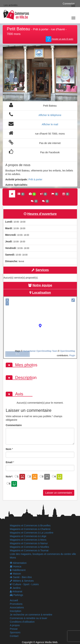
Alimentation (18, 563)
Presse (14, 629)
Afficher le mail (50, 124)
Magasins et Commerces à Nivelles (29, 547)
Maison (15, 574)
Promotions (16, 604)
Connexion (69, 4)
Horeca (16, 566)
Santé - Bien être (21, 577)
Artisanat (16, 591)
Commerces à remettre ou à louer (28, 618)
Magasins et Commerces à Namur (29, 543)
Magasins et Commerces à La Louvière (32, 533)
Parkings (16, 595)
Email (9, 462)
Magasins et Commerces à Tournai (29, 550)
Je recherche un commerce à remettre (31, 615)
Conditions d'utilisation (22, 622)
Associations (17, 607)
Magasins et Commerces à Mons (28, 540)
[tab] (12, 194)
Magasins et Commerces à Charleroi (30, 529)
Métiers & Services (22, 581)
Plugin (72, 356)
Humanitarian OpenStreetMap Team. (40, 351)
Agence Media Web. (47, 642)
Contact (14, 636)
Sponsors (15, 632)
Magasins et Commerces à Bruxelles (30, 525)
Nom (8, 449)
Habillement (18, 570)
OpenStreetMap (68, 351)
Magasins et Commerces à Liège (28, 536)
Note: (9, 476)
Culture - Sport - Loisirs (24, 584)
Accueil (14, 600)
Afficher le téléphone (50, 115)
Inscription (16, 611)
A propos (15, 625)
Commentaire (14, 425)
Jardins (15, 588)
